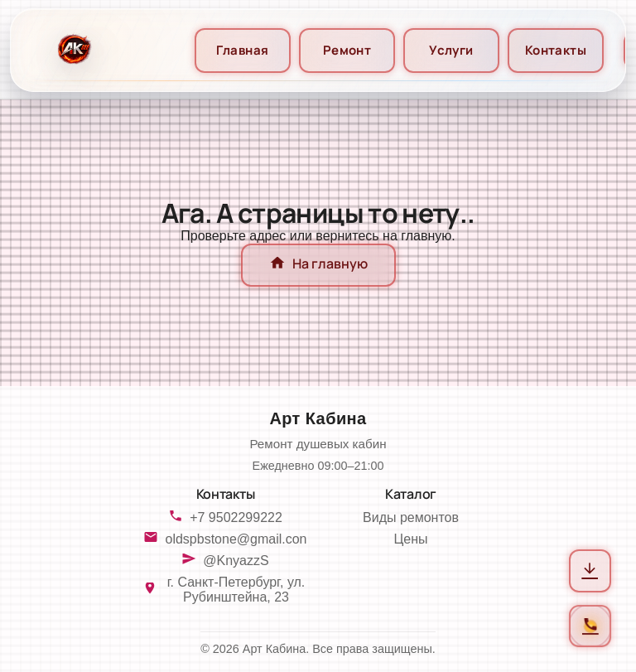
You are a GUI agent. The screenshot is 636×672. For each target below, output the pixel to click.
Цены (410, 539)
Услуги (451, 50)
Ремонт (347, 50)
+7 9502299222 (236, 517)
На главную (318, 265)
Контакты (556, 50)
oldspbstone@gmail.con (236, 539)
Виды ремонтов (411, 517)
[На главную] (72, 50)
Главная (242, 50)
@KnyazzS (236, 561)
